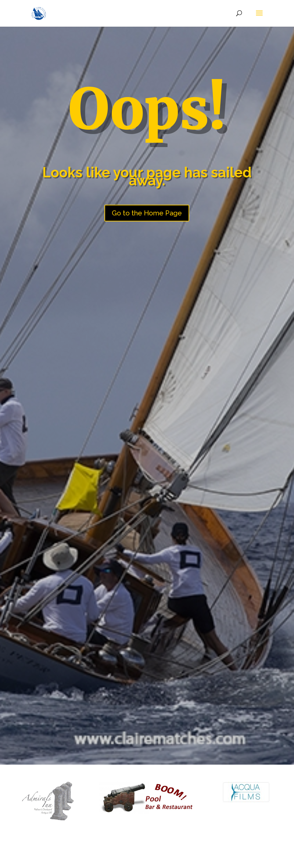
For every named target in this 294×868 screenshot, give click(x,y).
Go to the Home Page (147, 213)
